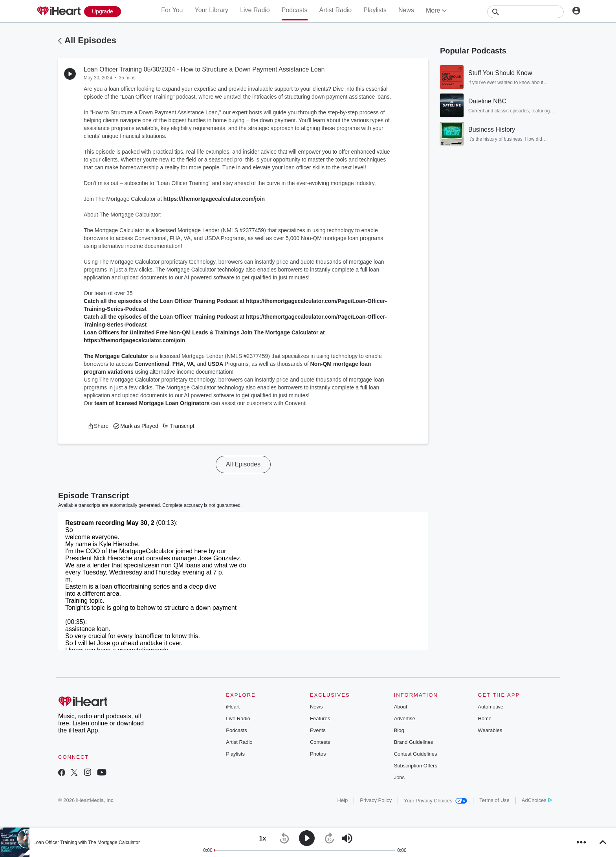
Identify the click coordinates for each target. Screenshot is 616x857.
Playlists (375, 10)
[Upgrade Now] (103, 12)
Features (320, 718)
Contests (320, 742)
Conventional (152, 364)
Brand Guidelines (414, 742)
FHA (178, 364)
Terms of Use (494, 800)
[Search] (525, 12)
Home (485, 718)
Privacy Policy (376, 800)
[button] (98, 426)
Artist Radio (336, 10)
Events (318, 730)
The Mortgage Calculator (116, 356)
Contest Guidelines (416, 754)
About (401, 707)
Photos (318, 754)
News (406, 10)
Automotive (490, 707)
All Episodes (90, 40)
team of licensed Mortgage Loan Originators (152, 403)
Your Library (211, 10)
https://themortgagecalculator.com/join (214, 199)
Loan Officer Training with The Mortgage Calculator (87, 842)
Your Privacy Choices (435, 801)
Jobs (399, 777)
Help (343, 800)
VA (190, 364)
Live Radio (255, 10)
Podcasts (295, 10)
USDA (216, 364)
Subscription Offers (416, 766)
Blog (399, 730)
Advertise (405, 718)
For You (172, 10)
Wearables (490, 730)
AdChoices (537, 800)
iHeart (233, 707)
